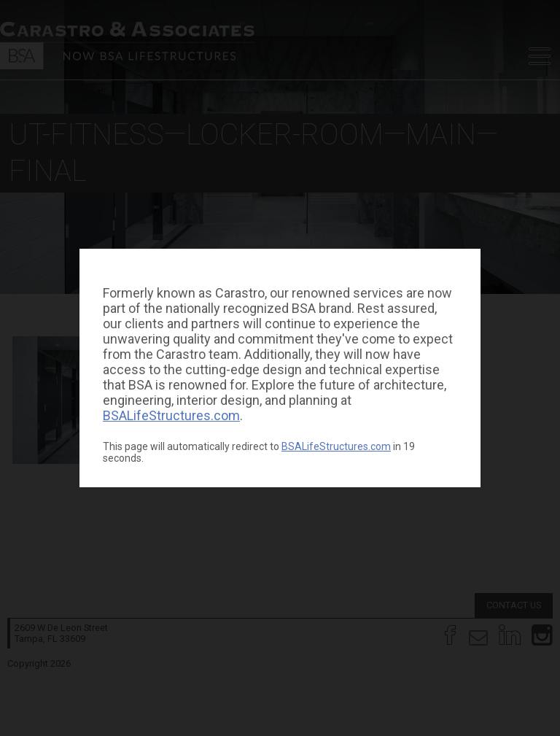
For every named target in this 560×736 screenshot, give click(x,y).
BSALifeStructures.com (171, 415)
